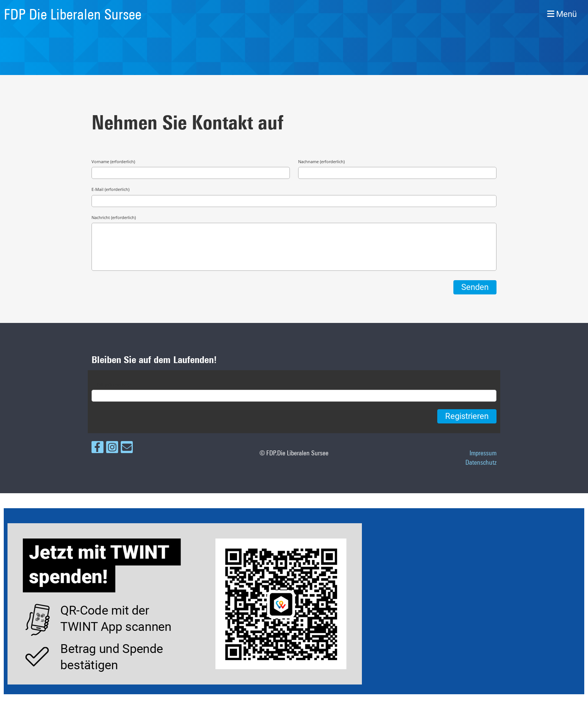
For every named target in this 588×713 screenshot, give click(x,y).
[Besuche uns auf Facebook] (97, 449)
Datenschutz (481, 462)
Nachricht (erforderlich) (114, 217)
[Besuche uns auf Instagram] (112, 449)
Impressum (483, 453)
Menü (562, 14)
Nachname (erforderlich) (321, 161)
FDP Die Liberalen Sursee (73, 14)
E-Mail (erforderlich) (110, 189)
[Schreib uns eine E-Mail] (127, 449)
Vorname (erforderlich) (113, 161)
